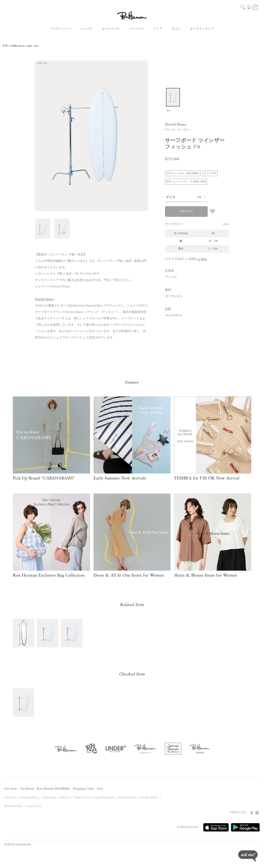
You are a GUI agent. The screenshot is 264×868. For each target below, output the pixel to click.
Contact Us (34, 806)
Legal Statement (105, 798)
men (29, 46)
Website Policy (14, 806)
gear (37, 46)
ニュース (86, 29)
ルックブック (111, 29)
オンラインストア (202, 29)
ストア (158, 29)
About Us (10, 798)
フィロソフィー (61, 29)
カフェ (176, 29)
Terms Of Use (82, 798)
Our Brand (27, 789)
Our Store (11, 789)
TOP (5, 46)
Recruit (65, 798)
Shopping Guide (83, 789)
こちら (202, 259)
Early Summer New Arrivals (120, 478)
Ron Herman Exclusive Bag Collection (49, 576)
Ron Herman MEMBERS (53, 789)
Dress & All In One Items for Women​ (129, 576)
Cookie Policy (149, 798)
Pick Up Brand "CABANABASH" (44, 478)
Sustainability (29, 798)
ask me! (248, 856)
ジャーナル (137, 29)
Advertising (49, 798)
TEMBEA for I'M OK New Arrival (207, 478)
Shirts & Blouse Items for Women (206, 576)
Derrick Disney (45, 299)
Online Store (17, 46)
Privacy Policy (128, 798)
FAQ (100, 789)
